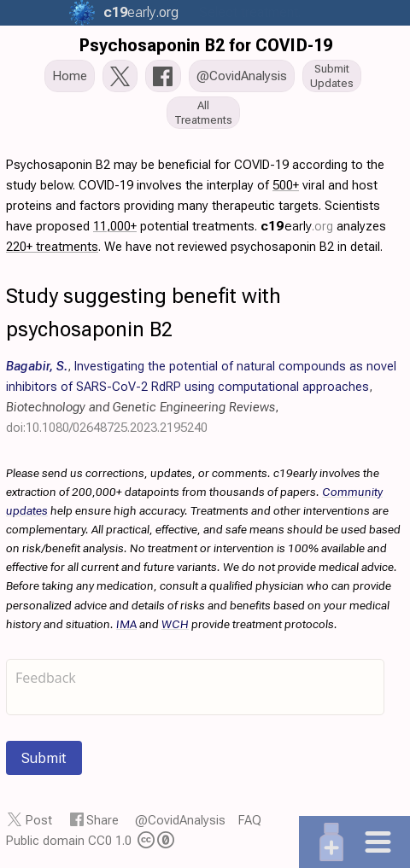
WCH (175, 624)
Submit (44, 758)
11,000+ (115, 226)
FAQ (250, 820)
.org (139, 12)
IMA (126, 624)
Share (102, 820)
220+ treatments (52, 247)
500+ (286, 185)
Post (39, 820)
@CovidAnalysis (180, 820)
